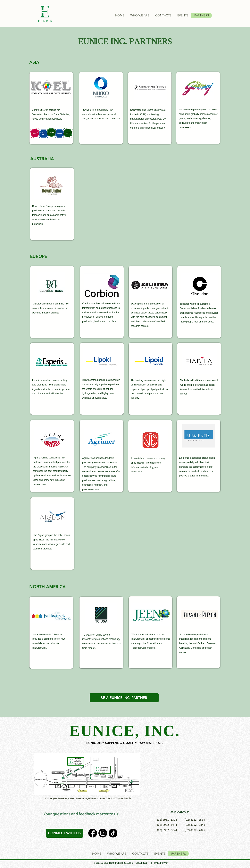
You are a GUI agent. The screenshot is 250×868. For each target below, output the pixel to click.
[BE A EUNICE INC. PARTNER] (124, 698)
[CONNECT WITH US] (65, 833)
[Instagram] (103, 833)
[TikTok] (113, 833)
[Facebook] (93, 833)
